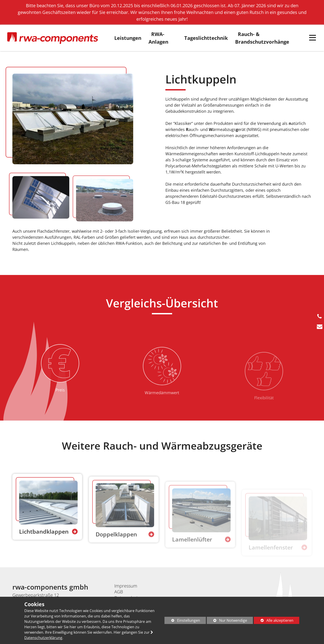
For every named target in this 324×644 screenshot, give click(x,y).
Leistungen (128, 38)
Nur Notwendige (227, 621)
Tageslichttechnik (206, 38)
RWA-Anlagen (158, 38)
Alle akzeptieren (274, 620)
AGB (119, 592)
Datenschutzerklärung (43, 638)
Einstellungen (182, 621)
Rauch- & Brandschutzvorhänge (262, 38)
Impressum (126, 586)
